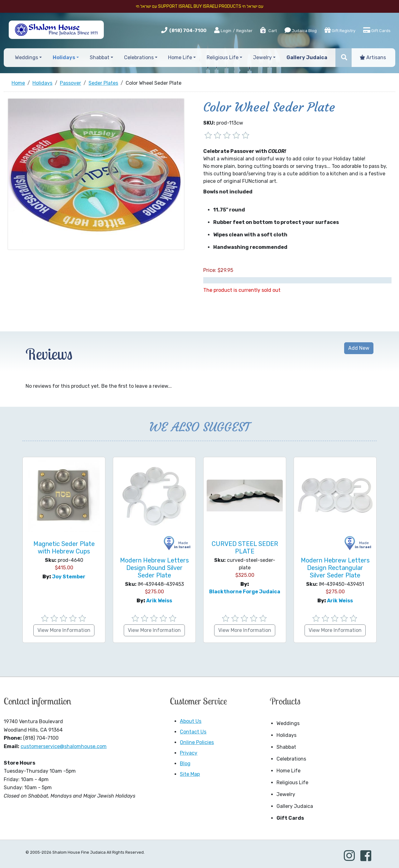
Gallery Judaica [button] (307, 57)
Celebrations (291, 759)
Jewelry (286, 794)
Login (223, 31)
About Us (191, 721)
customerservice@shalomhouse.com (64, 746)
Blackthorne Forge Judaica (245, 592)
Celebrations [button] (139, 57)
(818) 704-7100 (188, 31)
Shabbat (286, 747)
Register (244, 31)
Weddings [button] (26, 57)
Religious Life (292, 783)
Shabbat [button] (100, 57)
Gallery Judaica (295, 806)
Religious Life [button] (223, 57)
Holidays (286, 735)
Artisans (373, 57)
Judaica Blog (301, 30)
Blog (185, 764)
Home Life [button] (180, 57)
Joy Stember (69, 577)
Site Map (190, 774)
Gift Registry (340, 30)
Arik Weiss (159, 601)
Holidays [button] (64, 57)
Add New (359, 348)
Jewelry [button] (262, 57)
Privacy (189, 753)
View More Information (64, 630)
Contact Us (193, 732)
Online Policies (197, 742)
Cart (268, 31)
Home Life (288, 771)
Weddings (288, 723)
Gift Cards (377, 30)
